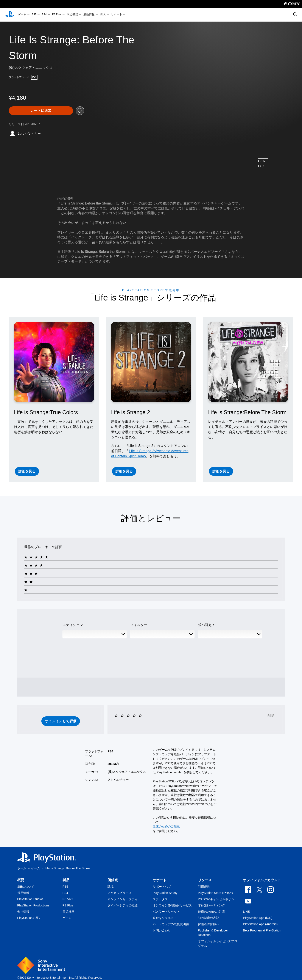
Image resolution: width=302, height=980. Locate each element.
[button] (61, 721)
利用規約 (204, 887)
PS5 (34, 15)
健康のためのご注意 (166, 826)
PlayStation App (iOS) (258, 918)
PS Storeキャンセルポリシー (218, 899)
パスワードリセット (166, 912)
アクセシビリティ (120, 893)
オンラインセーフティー (124, 899)
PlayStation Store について (216, 893)
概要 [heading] (21, 880)
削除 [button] (271, 715)
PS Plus (57, 15)
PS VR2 (68, 899)
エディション (73, 625)
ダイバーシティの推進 (123, 905)
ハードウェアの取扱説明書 (171, 924)
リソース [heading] (205, 880)
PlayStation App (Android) (260, 924)
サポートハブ (162, 887)
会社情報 (23, 912)
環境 (111, 887)
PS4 (44, 15)
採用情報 (23, 893)
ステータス (160, 899)
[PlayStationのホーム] (10, 15)
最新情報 (89, 15)
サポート (117, 15)
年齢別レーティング (212, 905)
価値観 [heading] (113, 880)
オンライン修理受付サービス (172, 905)
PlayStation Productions (33, 905)
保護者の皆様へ (209, 924)
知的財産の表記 (209, 918)
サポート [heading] (160, 880)
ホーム (22, 868)
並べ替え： (207, 625)
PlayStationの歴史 (29, 918)
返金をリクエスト (165, 918)
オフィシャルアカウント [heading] (262, 880)
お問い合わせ (162, 930)
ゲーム (22, 15)
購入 (103, 15)
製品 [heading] (66, 880)
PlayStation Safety (165, 893)
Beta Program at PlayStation (262, 930)
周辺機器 (72, 15)
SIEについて (26, 887)
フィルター (139, 625)
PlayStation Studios (30, 899)
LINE (246, 912)
